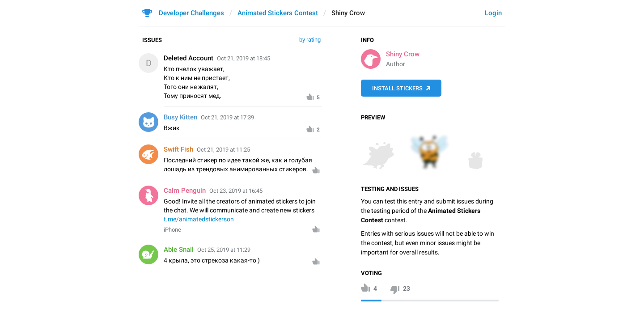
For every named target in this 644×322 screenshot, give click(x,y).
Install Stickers (397, 88)
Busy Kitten (180, 117)
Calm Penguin (185, 191)
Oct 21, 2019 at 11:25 (223, 150)
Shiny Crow (403, 54)
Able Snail (179, 250)
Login (493, 13)
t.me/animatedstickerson (199, 219)
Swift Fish (178, 149)
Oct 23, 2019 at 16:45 (236, 191)
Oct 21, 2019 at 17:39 (227, 117)
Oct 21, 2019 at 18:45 (244, 58)
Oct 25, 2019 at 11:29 (224, 250)
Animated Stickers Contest (278, 13)
